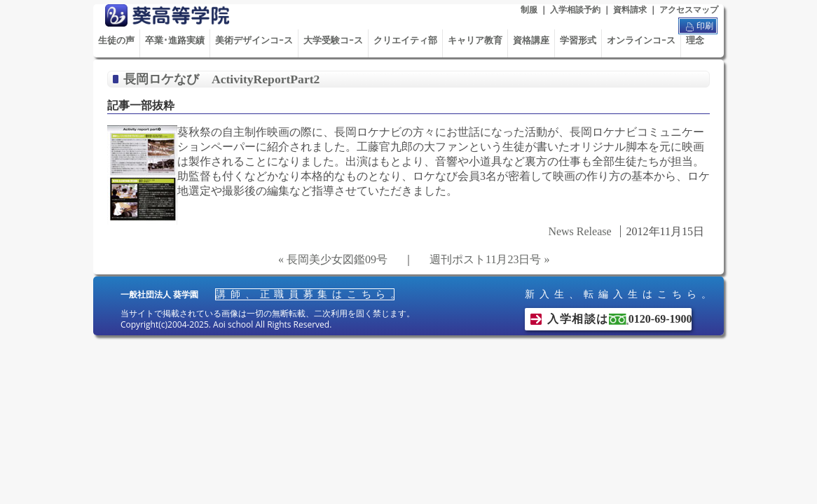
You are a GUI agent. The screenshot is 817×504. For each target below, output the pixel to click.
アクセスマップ (689, 10)
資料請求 (630, 10)
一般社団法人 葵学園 (159, 295)
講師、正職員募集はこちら (305, 294)
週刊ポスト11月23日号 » (489, 259)
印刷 (698, 27)
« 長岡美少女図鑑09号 (333, 259)
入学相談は (619, 319)
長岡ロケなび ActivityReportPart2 (221, 79)
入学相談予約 (575, 10)
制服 (529, 10)
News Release (579, 231)
